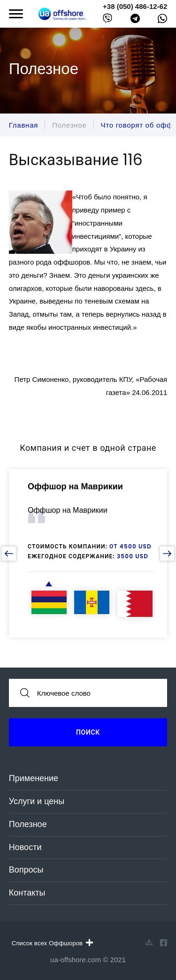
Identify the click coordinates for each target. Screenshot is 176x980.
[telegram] (135, 20)
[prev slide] (9, 554)
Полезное (28, 824)
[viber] (107, 20)
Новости (25, 847)
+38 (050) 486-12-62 (135, 6)
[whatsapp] (162, 21)
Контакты (27, 893)
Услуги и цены (37, 801)
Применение (34, 778)
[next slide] (167, 554)
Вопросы (26, 870)
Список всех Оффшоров (52, 943)
